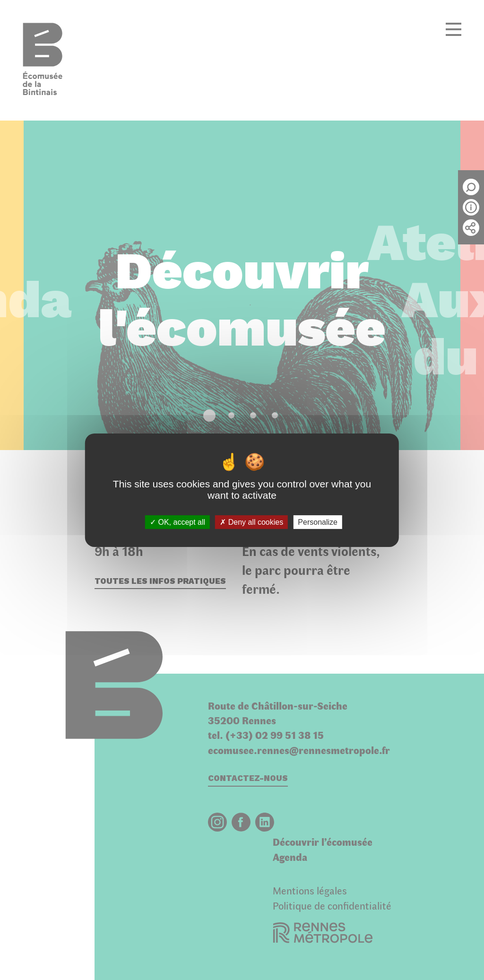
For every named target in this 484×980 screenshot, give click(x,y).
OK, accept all (177, 522)
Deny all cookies (251, 522)
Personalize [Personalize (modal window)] (318, 522)
